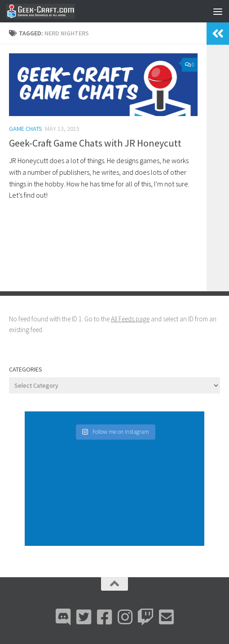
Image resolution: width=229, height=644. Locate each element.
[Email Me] (166, 617)
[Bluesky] (84, 617)
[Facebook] (104, 617)
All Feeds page (130, 319)
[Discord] (63, 617)
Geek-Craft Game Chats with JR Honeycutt (95, 143)
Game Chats (26, 129)
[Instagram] (125, 617)
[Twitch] (145, 617)
